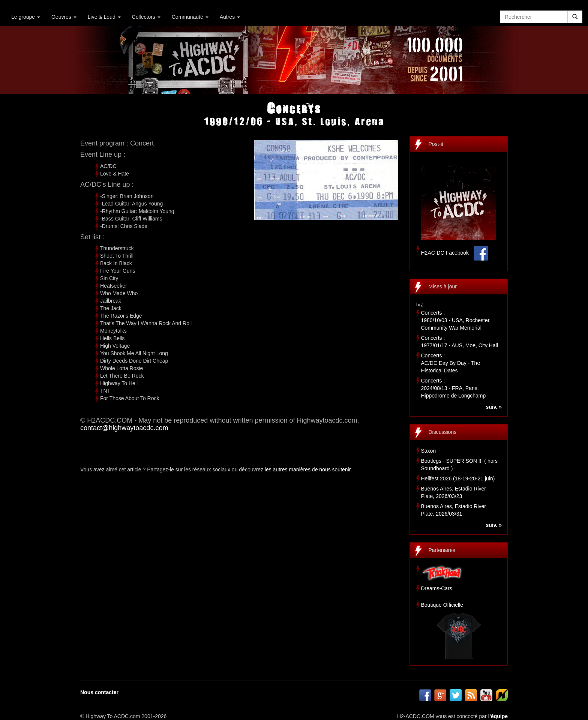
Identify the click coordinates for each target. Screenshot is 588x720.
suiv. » (494, 407)
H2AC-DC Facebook (445, 253)
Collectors (146, 17)
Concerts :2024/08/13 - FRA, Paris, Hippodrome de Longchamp (454, 388)
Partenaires (442, 550)
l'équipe (498, 716)
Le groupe (26, 17)
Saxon (429, 451)
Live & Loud (104, 17)
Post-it (436, 144)
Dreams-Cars (437, 588)
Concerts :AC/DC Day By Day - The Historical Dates (451, 363)
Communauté (190, 17)
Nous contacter (99, 692)
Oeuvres (64, 17)
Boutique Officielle (442, 605)
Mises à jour (443, 286)
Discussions (443, 432)
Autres (230, 17)
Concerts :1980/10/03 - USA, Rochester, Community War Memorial (456, 320)
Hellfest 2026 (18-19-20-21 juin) (458, 478)
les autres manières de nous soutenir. (308, 469)
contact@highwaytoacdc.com (124, 428)
